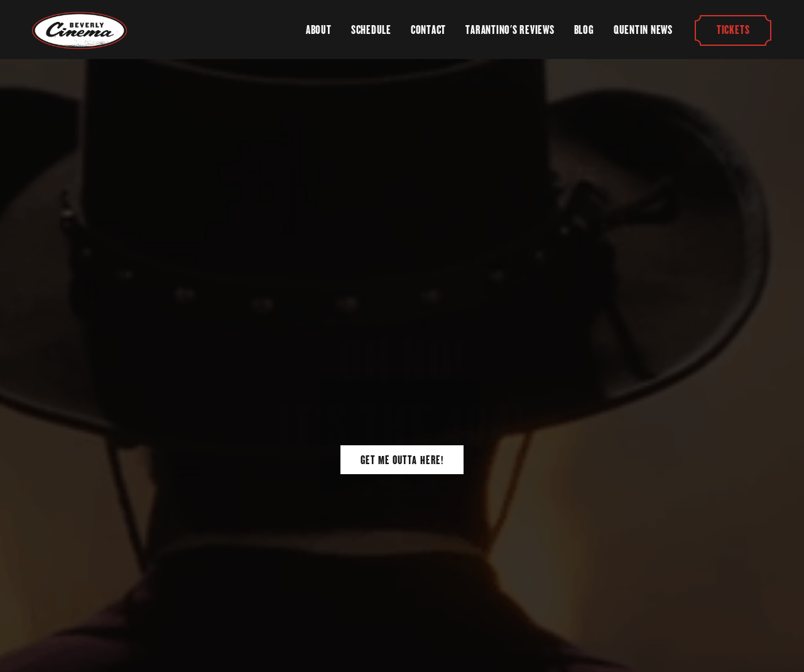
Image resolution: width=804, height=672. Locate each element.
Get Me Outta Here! (402, 460)
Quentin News (643, 30)
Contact (428, 30)
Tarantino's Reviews (510, 30)
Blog (584, 30)
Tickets (733, 30)
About (319, 30)
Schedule (371, 30)
